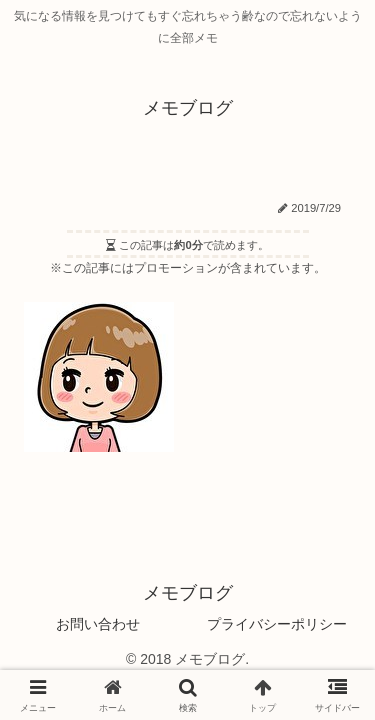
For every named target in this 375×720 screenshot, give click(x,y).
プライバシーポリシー (277, 624)
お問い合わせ (98, 624)
